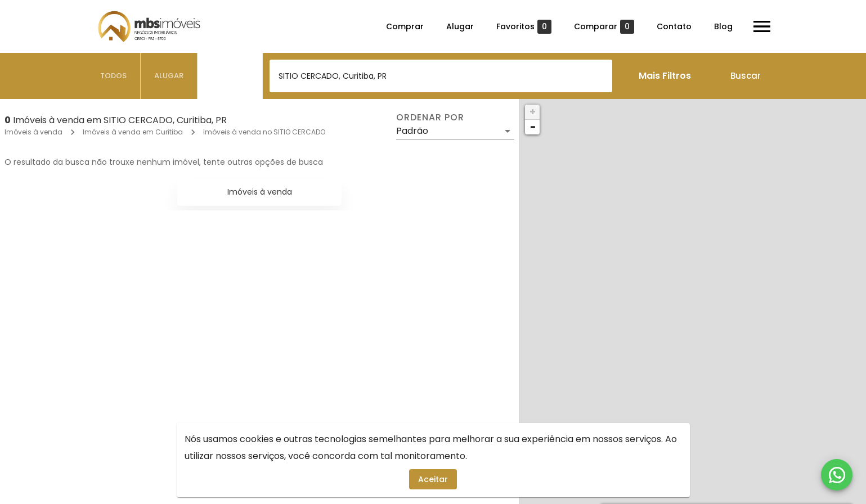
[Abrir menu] (762, 26)
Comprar (405, 26)
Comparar (604, 27)
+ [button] (533, 112)
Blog (723, 26)
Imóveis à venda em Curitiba (133, 132)
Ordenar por (430, 118)
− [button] (533, 127)
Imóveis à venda (33, 132)
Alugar (460, 26)
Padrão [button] (412, 131)
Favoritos (524, 27)
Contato (674, 26)
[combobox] (441, 76)
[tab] (114, 76)
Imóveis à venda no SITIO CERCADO (264, 132)
